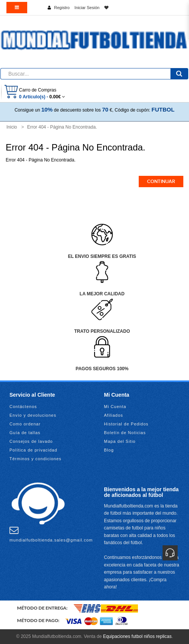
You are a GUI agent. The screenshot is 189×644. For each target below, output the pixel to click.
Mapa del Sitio (120, 441)
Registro (62, 8)
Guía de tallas (25, 433)
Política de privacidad (33, 450)
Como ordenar (25, 424)
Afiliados (114, 415)
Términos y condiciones (36, 459)
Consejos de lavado (31, 441)
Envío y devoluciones (33, 415)
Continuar (161, 182)
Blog (109, 450)
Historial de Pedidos (126, 424)
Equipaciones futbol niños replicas (137, 636)
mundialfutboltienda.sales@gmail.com (51, 534)
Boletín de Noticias (125, 433)
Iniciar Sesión (87, 8)
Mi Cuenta (115, 407)
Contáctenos (23, 407)
